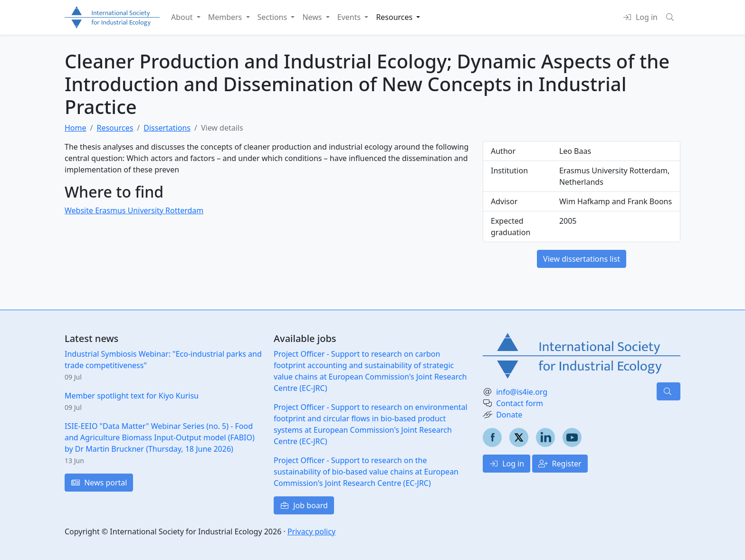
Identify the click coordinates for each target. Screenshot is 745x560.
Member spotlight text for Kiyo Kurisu (132, 396)
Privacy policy (311, 532)
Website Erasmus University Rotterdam (134, 210)
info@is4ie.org (522, 392)
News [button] (313, 17)
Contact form (520, 403)
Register (560, 464)
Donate (509, 415)
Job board (304, 505)
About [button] (183, 17)
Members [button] (226, 17)
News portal (99, 483)
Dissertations (167, 128)
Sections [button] (273, 17)
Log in (506, 464)
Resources (115, 128)
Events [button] (350, 17)
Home (76, 128)
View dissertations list (582, 259)
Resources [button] (395, 17)
